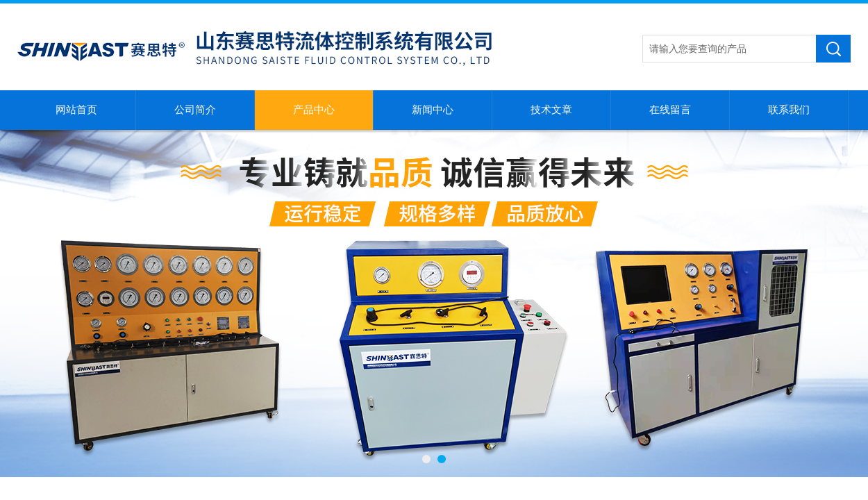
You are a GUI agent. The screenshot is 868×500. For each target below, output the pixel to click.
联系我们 (789, 110)
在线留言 (670, 110)
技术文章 (551, 110)
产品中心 (314, 110)
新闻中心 (433, 110)
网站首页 (76, 110)
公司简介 (195, 110)
